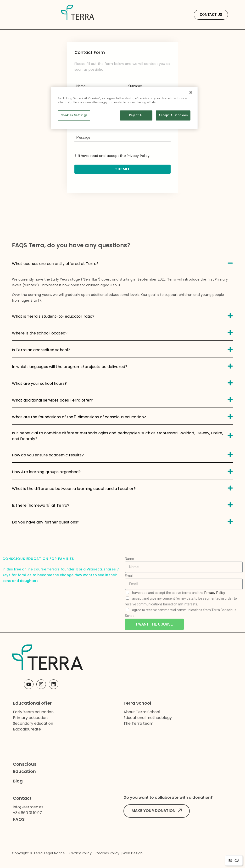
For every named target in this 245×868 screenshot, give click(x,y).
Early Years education (33, 712)
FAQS (19, 819)
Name (129, 559)
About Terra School (142, 712)
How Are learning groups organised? (46, 472)
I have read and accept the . (113, 156)
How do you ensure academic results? (48, 455)
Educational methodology (148, 718)
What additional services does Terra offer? (53, 400)
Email (129, 576)
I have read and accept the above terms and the (178, 593)
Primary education (30, 718)
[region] (124, 108)
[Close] (191, 92)
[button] (211, 15)
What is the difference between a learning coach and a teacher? (74, 489)
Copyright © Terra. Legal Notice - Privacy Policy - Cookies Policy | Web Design (77, 853)
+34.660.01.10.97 (27, 813)
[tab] (122, 263)
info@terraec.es (28, 807)
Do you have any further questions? (46, 522)
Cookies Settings (74, 115)
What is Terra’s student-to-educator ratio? (53, 316)
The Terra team (138, 723)
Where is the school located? (40, 333)
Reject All (136, 115)
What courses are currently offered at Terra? (55, 264)
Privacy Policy (138, 156)
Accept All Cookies (173, 115)
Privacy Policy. (215, 593)
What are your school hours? (39, 383)
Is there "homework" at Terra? (41, 505)
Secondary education (33, 723)
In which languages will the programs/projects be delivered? (70, 367)
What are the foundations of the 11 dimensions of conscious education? (79, 417)
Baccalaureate (27, 729)
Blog (18, 781)
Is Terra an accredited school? (41, 350)
